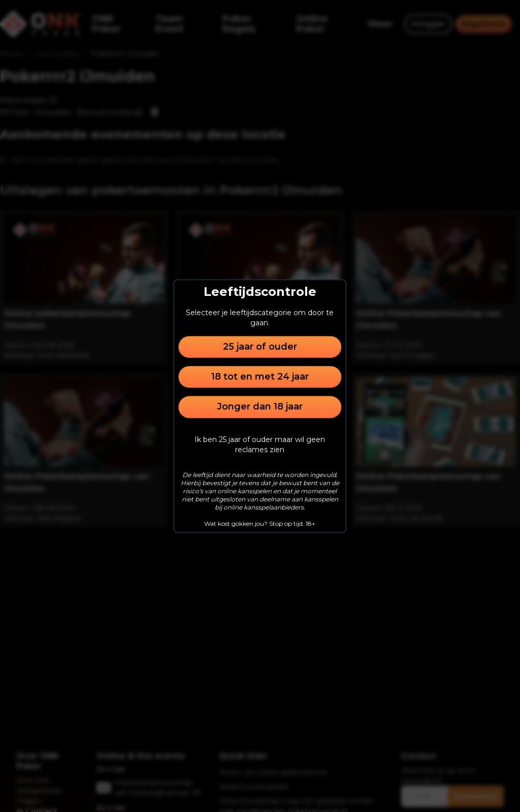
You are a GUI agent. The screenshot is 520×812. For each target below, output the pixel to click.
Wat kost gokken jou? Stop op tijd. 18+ (260, 523)
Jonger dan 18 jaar (260, 407)
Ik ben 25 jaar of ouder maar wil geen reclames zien (260, 445)
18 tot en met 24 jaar (260, 377)
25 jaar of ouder (260, 347)
